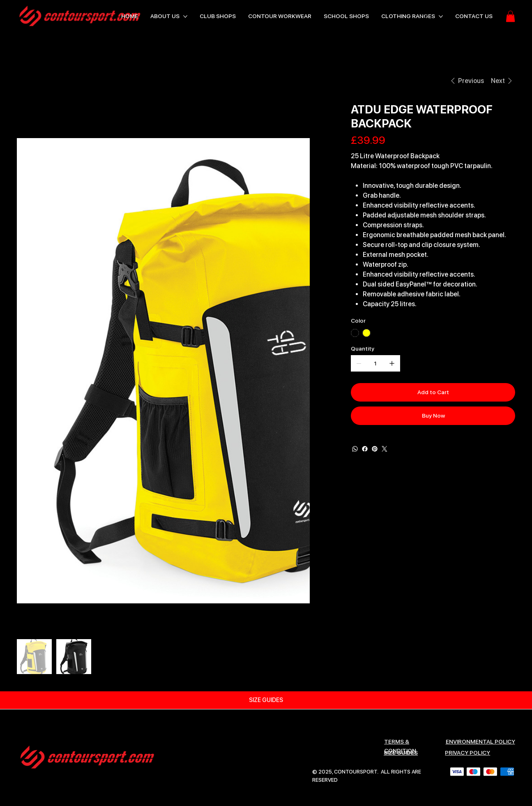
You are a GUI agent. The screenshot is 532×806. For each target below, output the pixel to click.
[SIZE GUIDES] (266, 700)
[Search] (424, 16)
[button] (510, 16)
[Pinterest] (375, 449)
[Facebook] (365, 449)
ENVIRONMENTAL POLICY (480, 741)
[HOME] (26, 81)
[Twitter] (385, 449)
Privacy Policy (468, 753)
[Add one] (392, 363)
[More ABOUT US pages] (185, 16)
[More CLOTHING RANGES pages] (441, 16)
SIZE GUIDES (401, 753)
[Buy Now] (433, 416)
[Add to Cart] (433, 392)
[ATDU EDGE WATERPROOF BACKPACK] (100, 81)
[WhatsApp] (355, 449)
